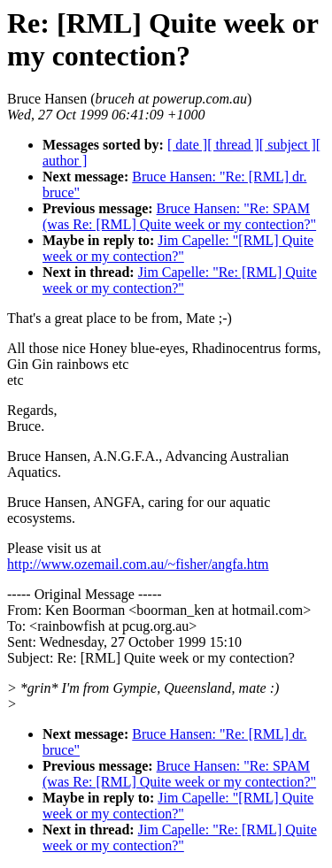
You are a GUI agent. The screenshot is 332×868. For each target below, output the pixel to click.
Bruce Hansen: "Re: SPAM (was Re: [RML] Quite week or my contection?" (179, 216)
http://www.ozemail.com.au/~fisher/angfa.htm (138, 564)
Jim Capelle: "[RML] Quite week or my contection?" (178, 248)
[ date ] (187, 145)
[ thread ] (233, 145)
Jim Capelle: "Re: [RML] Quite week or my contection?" (180, 280)
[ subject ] (288, 145)
